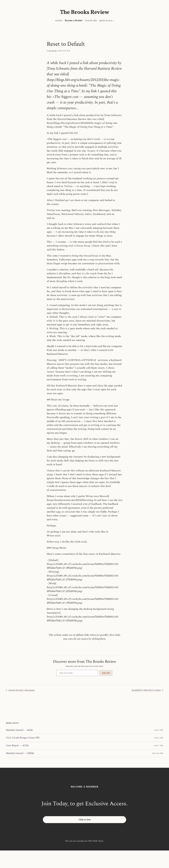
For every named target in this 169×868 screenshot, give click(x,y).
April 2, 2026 (159, 738)
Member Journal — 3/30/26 (20, 753)
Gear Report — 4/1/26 (17, 746)
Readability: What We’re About (146, 690)
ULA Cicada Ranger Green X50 (23, 738)
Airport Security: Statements (21, 690)
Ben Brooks (53, 51)
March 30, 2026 (158, 753)
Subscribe (106, 673)
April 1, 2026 (159, 746)
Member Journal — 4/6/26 (19, 730)
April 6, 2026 (159, 730)
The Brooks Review (85, 12)
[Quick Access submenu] (113, 21)
